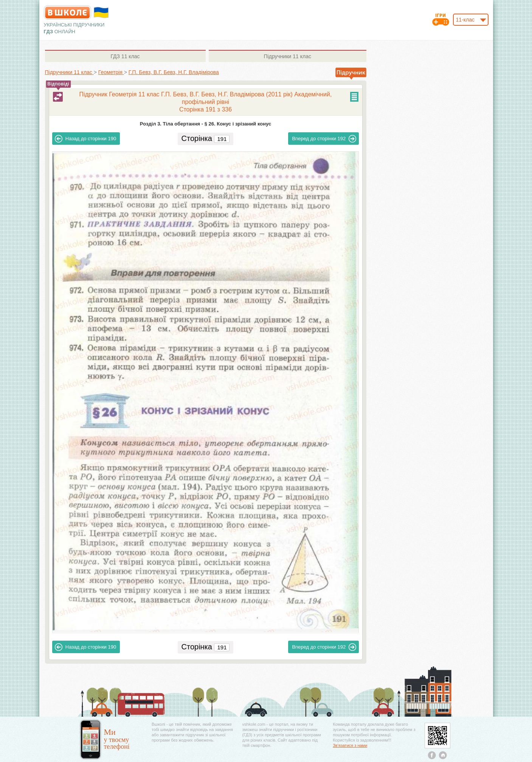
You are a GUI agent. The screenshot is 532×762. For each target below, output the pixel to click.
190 (85, 139)
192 (324, 139)
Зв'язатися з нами (350, 745)
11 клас (125, 56)
